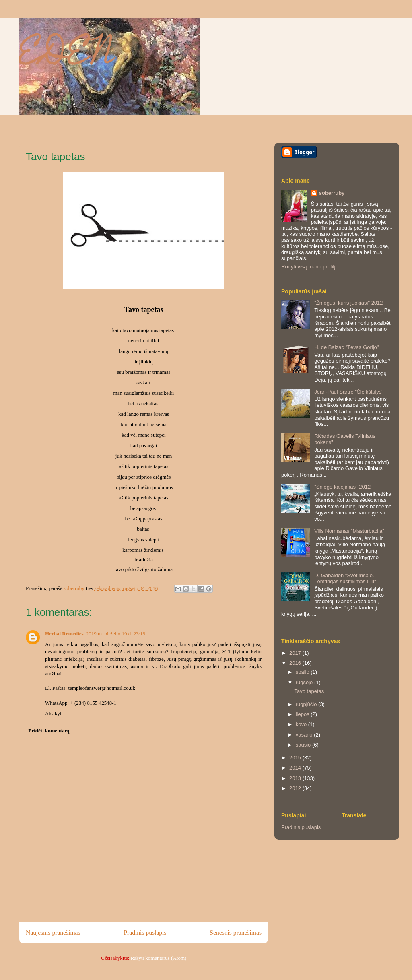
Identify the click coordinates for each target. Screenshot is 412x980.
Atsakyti (54, 713)
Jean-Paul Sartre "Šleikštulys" (349, 392)
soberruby (332, 193)
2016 (296, 663)
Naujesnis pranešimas (53, 932)
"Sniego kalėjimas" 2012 (342, 487)
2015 (296, 758)
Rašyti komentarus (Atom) (159, 958)
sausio (304, 745)
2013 (296, 778)
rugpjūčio (307, 704)
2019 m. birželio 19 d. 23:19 (116, 634)
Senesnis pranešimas (236, 932)
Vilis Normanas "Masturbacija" (349, 531)
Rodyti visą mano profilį (308, 267)
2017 (296, 653)
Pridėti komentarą (49, 731)
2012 (296, 788)
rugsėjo (305, 682)
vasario (305, 735)
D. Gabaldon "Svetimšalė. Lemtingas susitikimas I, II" (345, 579)
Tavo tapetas (309, 691)
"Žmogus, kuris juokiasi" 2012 (348, 303)
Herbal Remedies (64, 634)
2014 (296, 768)
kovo (302, 724)
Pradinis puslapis (145, 932)
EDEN (67, 56)
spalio (303, 672)
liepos (303, 714)
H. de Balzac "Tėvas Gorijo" (346, 347)
